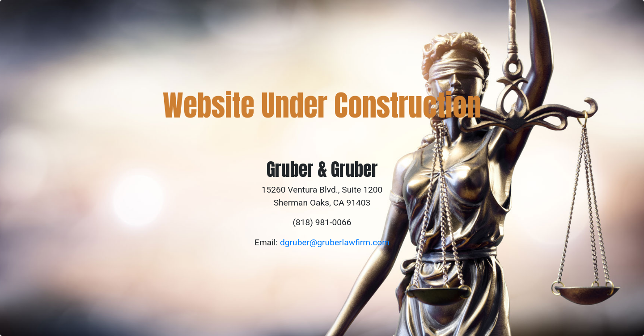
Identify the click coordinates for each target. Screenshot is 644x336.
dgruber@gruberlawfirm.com (335, 242)
